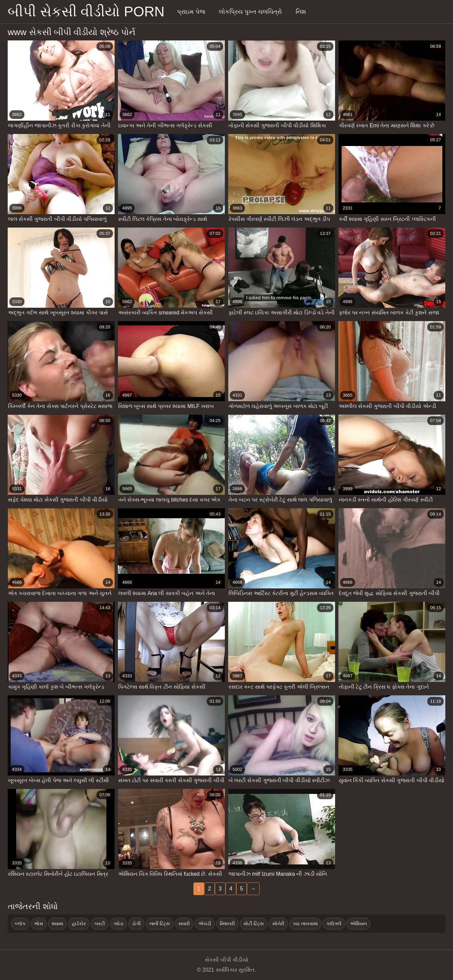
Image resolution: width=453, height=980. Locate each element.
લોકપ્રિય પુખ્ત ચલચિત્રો (250, 12)
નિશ (301, 12)
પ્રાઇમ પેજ (191, 12)
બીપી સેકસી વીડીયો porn (86, 12)
